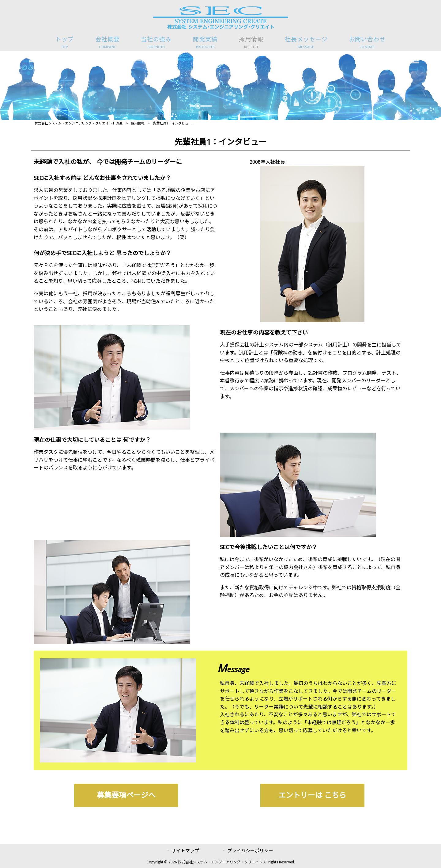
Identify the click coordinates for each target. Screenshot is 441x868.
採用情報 (138, 123)
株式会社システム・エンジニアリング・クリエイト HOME (79, 123)
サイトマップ (185, 851)
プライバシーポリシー (250, 851)
